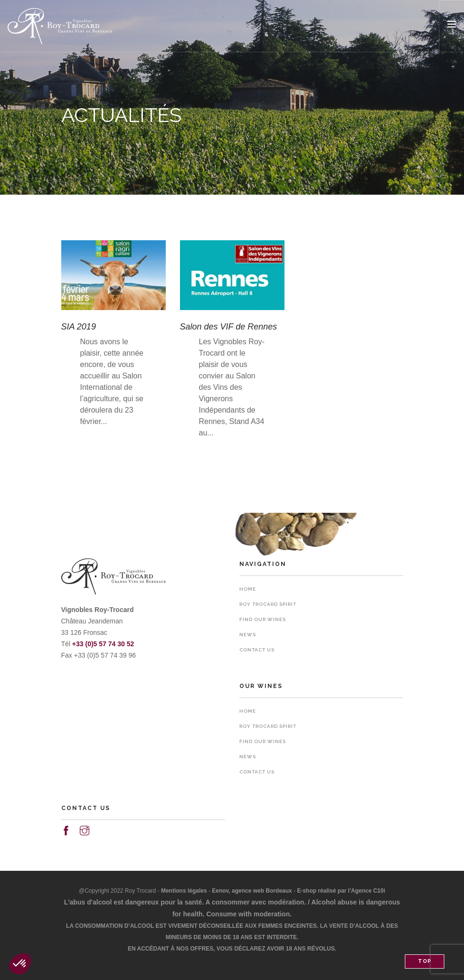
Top (425, 961)
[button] (20, 964)
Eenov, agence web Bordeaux (252, 891)
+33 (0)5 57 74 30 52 (103, 644)
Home (248, 589)
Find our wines (263, 619)
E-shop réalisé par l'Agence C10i (341, 891)
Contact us (257, 650)
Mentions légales (184, 891)
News (248, 635)
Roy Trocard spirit (268, 604)
